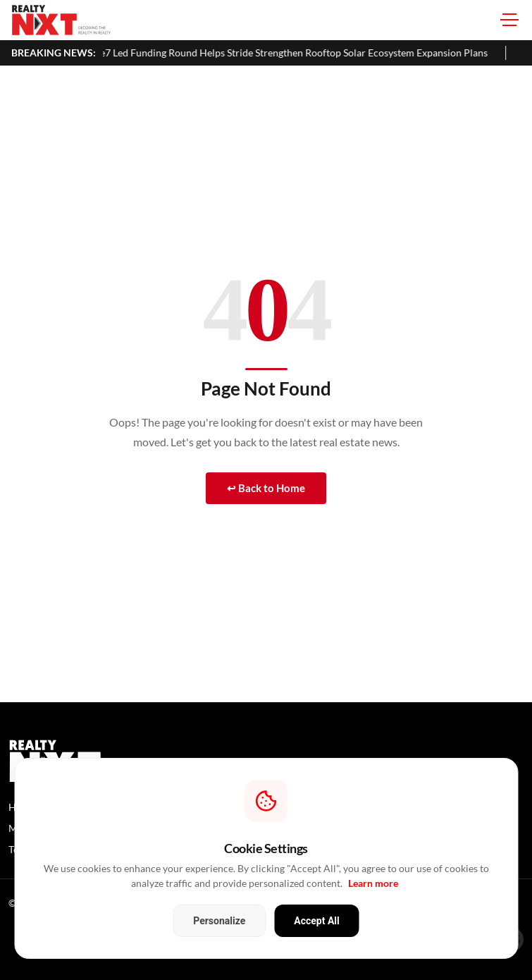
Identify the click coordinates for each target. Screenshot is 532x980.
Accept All (316, 921)
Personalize (219, 921)
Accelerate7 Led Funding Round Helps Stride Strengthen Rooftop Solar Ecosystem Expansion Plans (288, 53)
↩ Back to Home (266, 488)
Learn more (373, 883)
